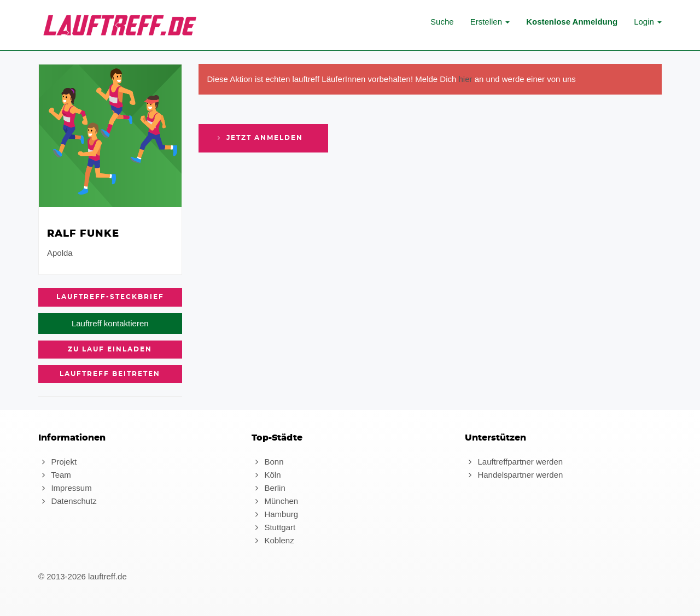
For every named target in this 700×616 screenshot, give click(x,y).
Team (55, 475)
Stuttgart (273, 527)
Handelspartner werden (514, 475)
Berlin (269, 488)
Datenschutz (68, 501)
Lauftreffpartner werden (514, 462)
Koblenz (273, 540)
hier (466, 79)
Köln (266, 475)
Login (648, 22)
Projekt (57, 462)
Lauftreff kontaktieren (110, 323)
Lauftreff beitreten (110, 374)
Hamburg (275, 514)
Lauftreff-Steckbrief (110, 297)
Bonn (267, 462)
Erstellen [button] (490, 22)
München (275, 501)
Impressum (65, 488)
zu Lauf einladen (110, 349)
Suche (442, 22)
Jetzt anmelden (259, 138)
